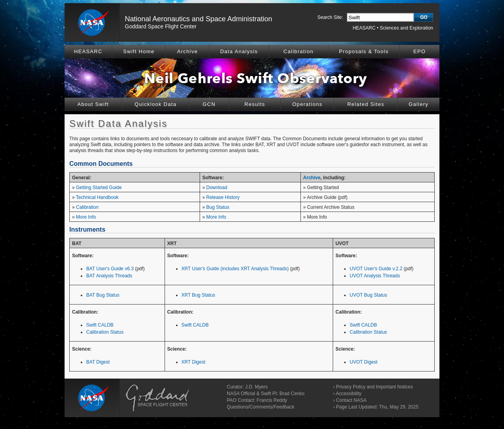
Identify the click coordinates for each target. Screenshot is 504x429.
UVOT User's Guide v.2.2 (376, 269)
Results (255, 104)
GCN (209, 104)
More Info (86, 217)
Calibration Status (105, 332)
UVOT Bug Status (368, 295)
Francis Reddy (272, 400)
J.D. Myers (257, 387)
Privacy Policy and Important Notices (374, 387)
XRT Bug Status (198, 295)
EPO (420, 51)
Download (217, 188)
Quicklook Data (156, 104)
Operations (307, 104)
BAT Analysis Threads (109, 276)
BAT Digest (98, 362)
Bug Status (218, 207)
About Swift (93, 104)
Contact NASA (351, 400)
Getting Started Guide (99, 188)
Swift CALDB (100, 325)
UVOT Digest (363, 362)
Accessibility (349, 394)
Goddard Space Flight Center (161, 26)
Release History (223, 197)
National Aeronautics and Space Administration (198, 19)
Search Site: (330, 17)
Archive (187, 51)
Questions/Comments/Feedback (260, 407)
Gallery (419, 104)
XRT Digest (194, 362)
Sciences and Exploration (407, 28)
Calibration (298, 51)
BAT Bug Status (103, 295)
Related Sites (366, 104)
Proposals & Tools (364, 51)
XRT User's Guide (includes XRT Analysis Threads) (235, 269)
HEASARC (364, 28)
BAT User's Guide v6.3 (110, 269)
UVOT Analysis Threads (375, 276)
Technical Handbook (97, 197)
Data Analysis (239, 51)
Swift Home (139, 51)
